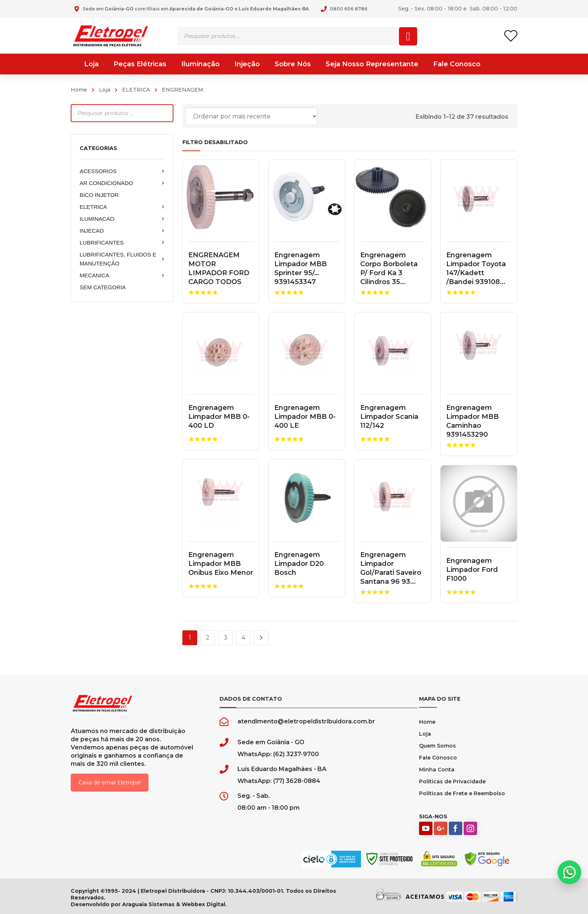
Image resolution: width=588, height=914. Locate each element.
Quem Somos (437, 746)
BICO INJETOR (99, 195)
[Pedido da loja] (252, 116)
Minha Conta (437, 770)
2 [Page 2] (208, 638)
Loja (105, 90)
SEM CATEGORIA (103, 287)
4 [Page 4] (243, 638)
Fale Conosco (438, 758)
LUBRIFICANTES (122, 243)
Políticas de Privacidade (452, 781)
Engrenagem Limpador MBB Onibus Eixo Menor (221, 564)
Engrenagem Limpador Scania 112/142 (389, 417)
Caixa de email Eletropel (110, 783)
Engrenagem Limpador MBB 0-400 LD (219, 417)
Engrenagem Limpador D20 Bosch (299, 564)
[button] (569, 872)
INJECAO (122, 231)
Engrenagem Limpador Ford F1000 (472, 570)
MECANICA (122, 276)
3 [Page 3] (226, 638)
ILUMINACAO (122, 219)
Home (79, 90)
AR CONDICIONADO (122, 183)
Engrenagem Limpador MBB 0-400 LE (305, 417)
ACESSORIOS (122, 171)
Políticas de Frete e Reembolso (462, 793)
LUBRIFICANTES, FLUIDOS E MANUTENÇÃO (122, 259)
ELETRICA (136, 90)
